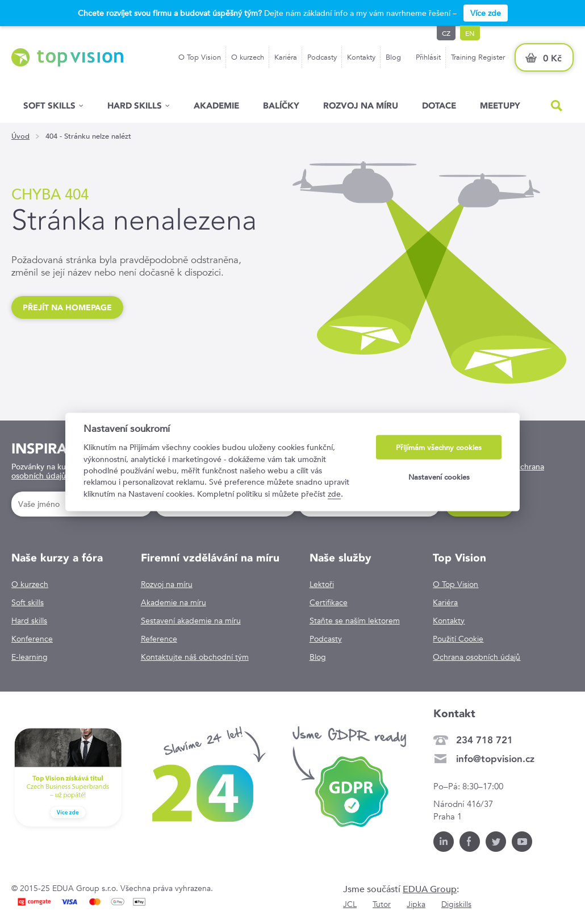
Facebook (470, 842)
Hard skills (29, 621)
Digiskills (456, 904)
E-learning (30, 657)
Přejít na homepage (67, 307)
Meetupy (500, 105)
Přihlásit (428, 57)
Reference (159, 639)
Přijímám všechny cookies (439, 448)
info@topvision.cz (495, 759)
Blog (393, 57)
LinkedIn (444, 842)
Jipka (416, 904)
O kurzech (248, 57)
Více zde (486, 13)
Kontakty (361, 57)
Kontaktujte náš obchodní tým (195, 657)
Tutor (382, 904)
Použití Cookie (458, 639)
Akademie (216, 105)
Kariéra (286, 57)
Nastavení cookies (439, 476)
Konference (32, 639)
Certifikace (329, 602)
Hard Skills (135, 105)
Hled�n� (557, 106)
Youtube (522, 842)
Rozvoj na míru (361, 105)
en (470, 33)
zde (334, 493)
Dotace (439, 105)
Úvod (20, 136)
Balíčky (281, 105)
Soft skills (49, 105)
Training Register (478, 57)
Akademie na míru (174, 602)
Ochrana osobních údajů (477, 657)
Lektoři (322, 584)
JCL (350, 904)
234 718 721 (484, 740)
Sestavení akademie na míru (191, 621)
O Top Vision (200, 57)
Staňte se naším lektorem (355, 621)
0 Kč (552, 58)
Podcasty (322, 57)
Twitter (496, 842)
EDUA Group (430, 889)
